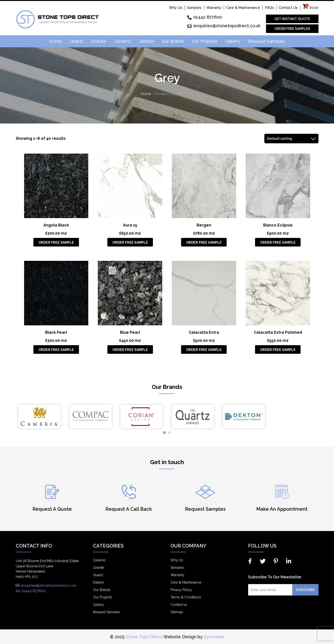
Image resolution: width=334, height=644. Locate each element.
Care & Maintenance (243, 8)
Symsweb (214, 637)
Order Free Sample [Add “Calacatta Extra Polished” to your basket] (278, 350)
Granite (99, 41)
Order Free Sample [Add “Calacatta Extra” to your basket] (204, 350)
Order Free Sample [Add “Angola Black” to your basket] (56, 242)
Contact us (179, 605)
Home (56, 41)
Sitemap (177, 612)
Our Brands (173, 41)
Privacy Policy (181, 590)
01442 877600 (205, 17)
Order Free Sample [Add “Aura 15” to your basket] (130, 242)
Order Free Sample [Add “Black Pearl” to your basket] (56, 350)
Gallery (233, 41)
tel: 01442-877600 (31, 591)
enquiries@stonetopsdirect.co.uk (224, 26)
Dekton (146, 41)
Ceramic (123, 41)
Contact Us (288, 8)
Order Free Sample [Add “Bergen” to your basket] (204, 242)
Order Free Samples (292, 29)
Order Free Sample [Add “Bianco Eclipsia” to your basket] (278, 242)
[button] (164, 433)
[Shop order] (291, 139)
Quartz (77, 41)
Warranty (214, 8)
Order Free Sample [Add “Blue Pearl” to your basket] (130, 350)
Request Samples (266, 41)
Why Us (176, 8)
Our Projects (205, 41)
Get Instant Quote (292, 19)
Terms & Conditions (186, 597)
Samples (194, 8)
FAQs (269, 8)
